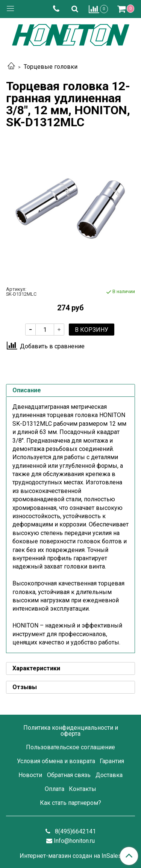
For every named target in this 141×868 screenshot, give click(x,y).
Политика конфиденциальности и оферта (71, 731)
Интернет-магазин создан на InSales (70, 856)
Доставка (109, 775)
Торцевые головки (51, 67)
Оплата (55, 789)
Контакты (83, 789)
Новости (30, 775)
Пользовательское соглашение (70, 747)
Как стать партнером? (70, 803)
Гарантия (112, 761)
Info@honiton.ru (74, 841)
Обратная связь (69, 775)
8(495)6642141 (75, 831)
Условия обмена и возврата (56, 761)
